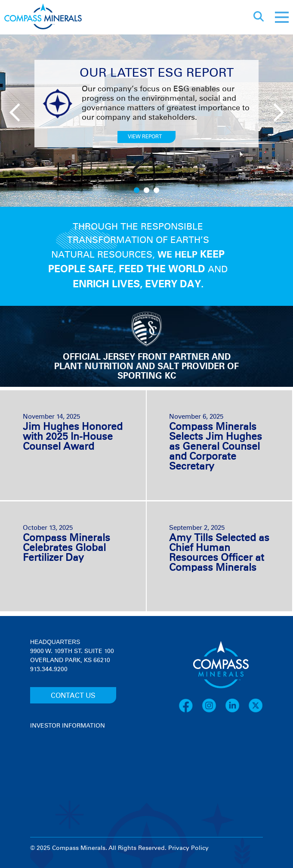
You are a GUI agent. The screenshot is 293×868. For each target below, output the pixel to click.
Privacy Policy (188, 848)
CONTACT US (73, 696)
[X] (256, 711)
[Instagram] (213, 711)
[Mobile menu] (282, 17)
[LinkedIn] (237, 711)
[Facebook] (190, 711)
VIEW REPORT (145, 137)
